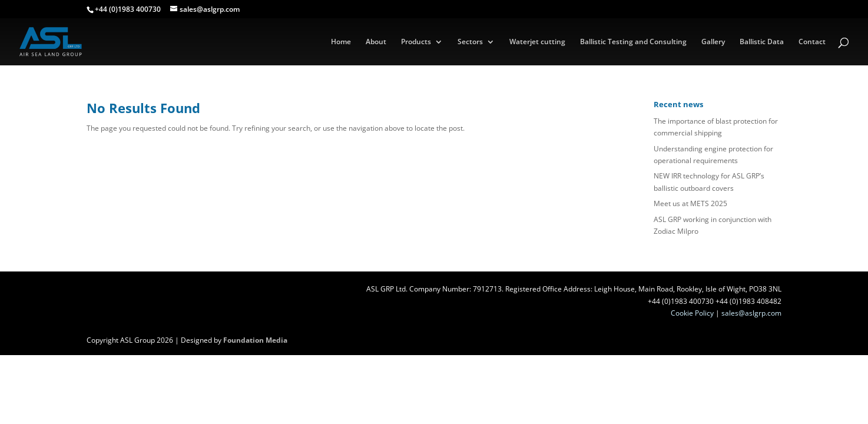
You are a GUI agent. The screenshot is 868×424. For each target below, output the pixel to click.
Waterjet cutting (537, 42)
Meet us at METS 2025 (690, 203)
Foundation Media (255, 340)
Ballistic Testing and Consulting (633, 42)
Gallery (713, 42)
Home (341, 42)
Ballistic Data (762, 42)
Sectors (470, 42)
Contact (812, 42)
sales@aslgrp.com (751, 313)
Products (416, 42)
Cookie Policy (692, 313)
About (376, 42)
